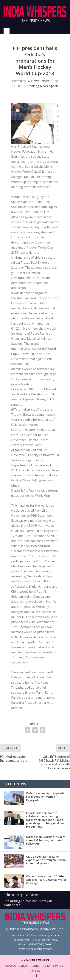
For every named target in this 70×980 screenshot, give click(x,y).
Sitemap (58, 966)
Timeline (35, 971)
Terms (35, 966)
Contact (24, 966)
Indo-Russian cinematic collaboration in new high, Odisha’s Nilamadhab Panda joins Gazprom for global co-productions (45, 820)
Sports (54, 86)
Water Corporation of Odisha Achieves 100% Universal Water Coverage (46, 880)
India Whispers (40, 960)
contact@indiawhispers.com (35, 949)
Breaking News (37, 86)
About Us (10, 966)
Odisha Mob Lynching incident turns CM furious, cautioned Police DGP (46, 840)
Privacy (46, 966)
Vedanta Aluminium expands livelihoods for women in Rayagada (45, 797)
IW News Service (38, 81)
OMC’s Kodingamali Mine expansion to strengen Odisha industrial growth (46, 860)
